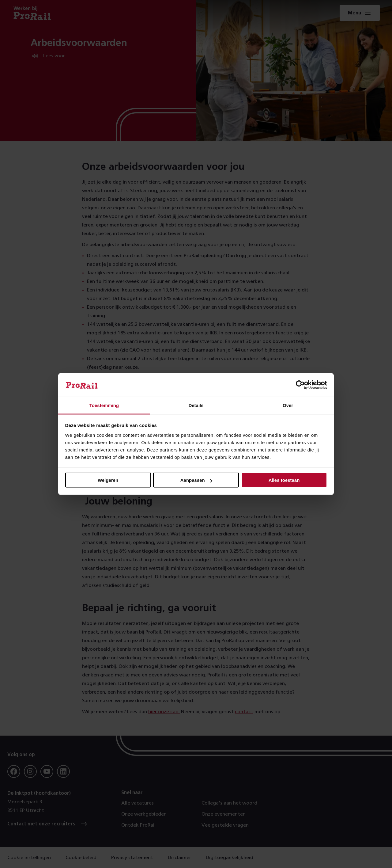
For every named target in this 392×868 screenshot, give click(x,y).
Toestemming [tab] (104, 405)
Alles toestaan (284, 480)
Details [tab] (196, 405)
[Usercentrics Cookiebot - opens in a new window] (300, 385)
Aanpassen (196, 480)
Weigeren (108, 480)
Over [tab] (288, 405)
